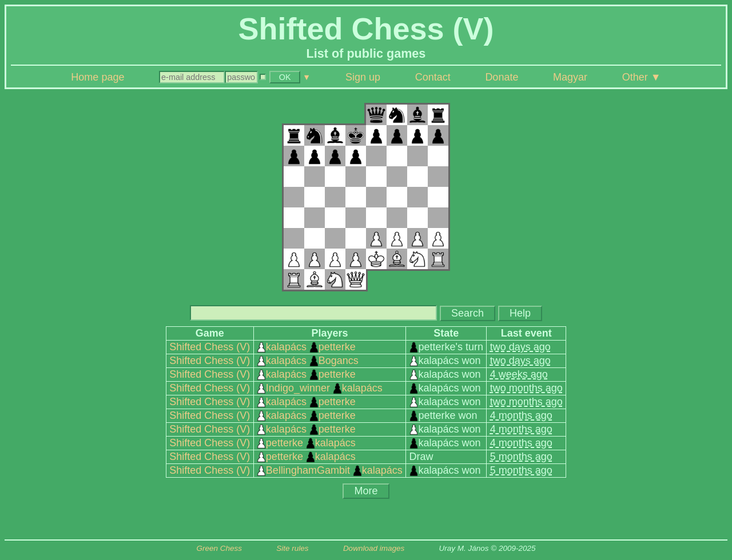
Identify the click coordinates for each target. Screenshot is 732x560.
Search (468, 313)
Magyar (570, 77)
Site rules (292, 548)
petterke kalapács (306, 443)
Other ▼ (642, 77)
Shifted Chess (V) (210, 347)
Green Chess (219, 548)
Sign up (363, 77)
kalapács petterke (306, 347)
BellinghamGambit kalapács (330, 470)
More (366, 491)
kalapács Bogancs (308, 361)
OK (285, 77)
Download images (374, 548)
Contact (433, 77)
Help (520, 313)
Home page (98, 77)
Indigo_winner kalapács (320, 388)
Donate (502, 77)
